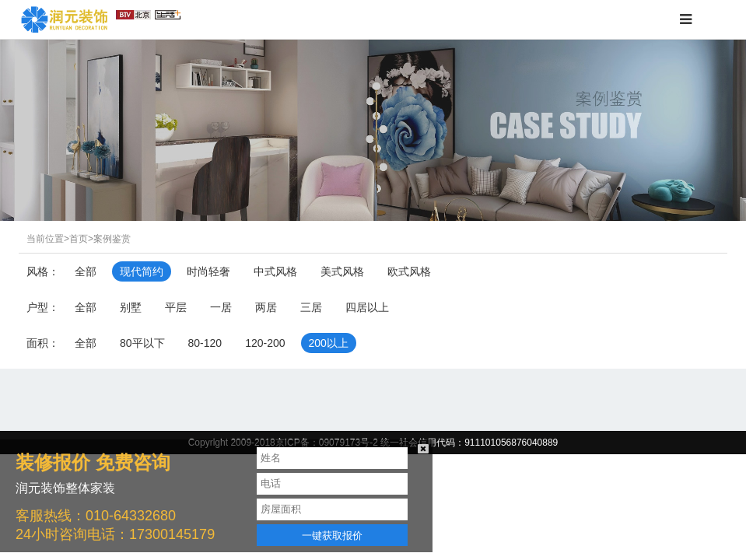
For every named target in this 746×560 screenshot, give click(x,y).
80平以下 (142, 343)
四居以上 (367, 307)
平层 (176, 307)
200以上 (329, 343)
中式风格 (275, 271)
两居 (266, 307)
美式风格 (342, 271)
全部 (86, 271)
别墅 (131, 307)
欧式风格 (409, 271)
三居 (311, 307)
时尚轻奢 (208, 271)
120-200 (265, 343)
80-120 (205, 343)
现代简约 (142, 271)
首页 (79, 239)
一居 (221, 307)
